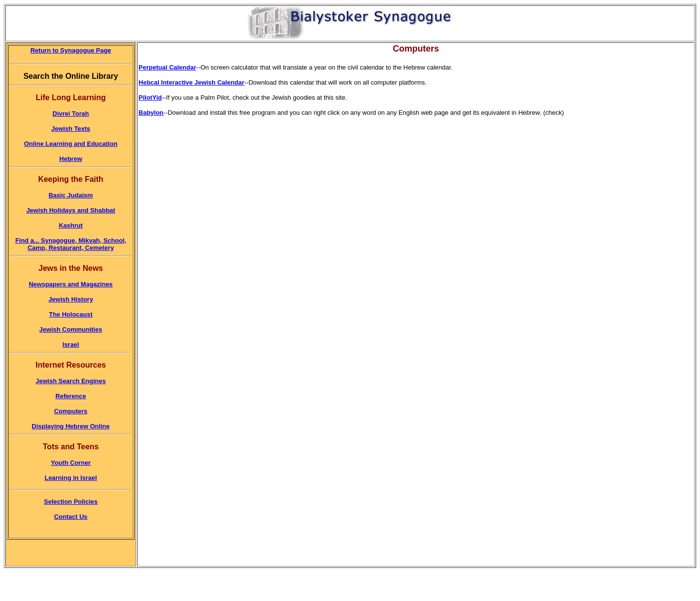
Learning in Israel (71, 478)
